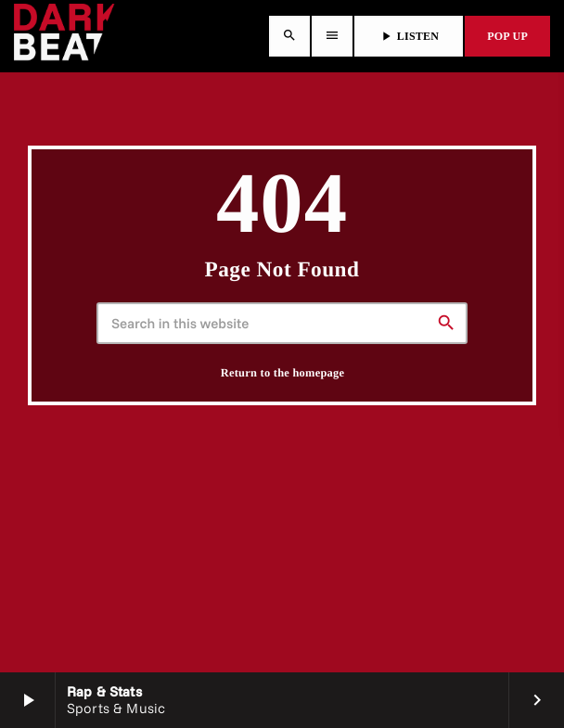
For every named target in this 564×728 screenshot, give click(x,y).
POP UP (507, 36)
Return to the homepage (283, 373)
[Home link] (64, 36)
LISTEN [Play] (409, 36)
